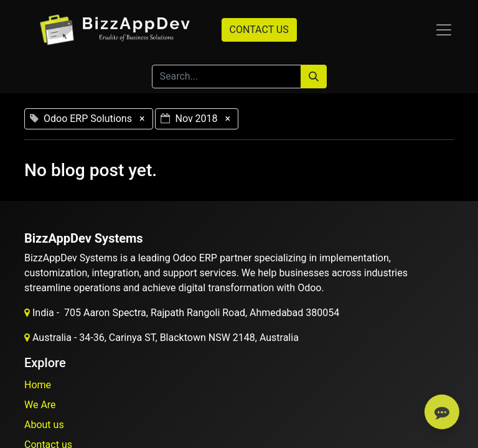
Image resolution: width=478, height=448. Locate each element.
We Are (40, 405)
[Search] (314, 77)
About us (44, 425)
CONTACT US (259, 30)
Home (38, 385)
